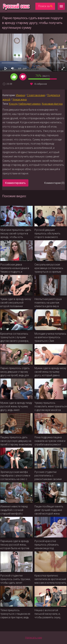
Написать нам (34, 638)
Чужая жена (19, 100)
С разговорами (36, 95)
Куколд (13, 104)
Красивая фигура (52, 104)
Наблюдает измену (30, 104)
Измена (20, 95)
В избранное (41, 84)
